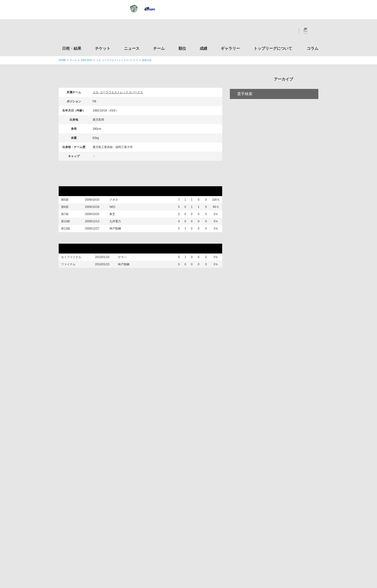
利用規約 (160, 554)
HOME (62, 60)
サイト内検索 (315, 31)
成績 (203, 48)
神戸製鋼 (119, 243)
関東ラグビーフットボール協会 (278, 404)
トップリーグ (97, 380)
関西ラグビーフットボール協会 (278, 423)
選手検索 (245, 114)
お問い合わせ (217, 554)
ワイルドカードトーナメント (90, 256)
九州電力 (117, 232)
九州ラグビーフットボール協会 (278, 441)
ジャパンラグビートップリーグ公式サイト (85, 32)
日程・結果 (72, 48)
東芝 (116, 221)
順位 (182, 48)
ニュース (132, 48)
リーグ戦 (70, 182)
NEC (116, 211)
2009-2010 (87, 60)
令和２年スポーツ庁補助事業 (278, 532)
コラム (313, 48)
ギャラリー (230, 48)
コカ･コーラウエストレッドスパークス (117, 60)
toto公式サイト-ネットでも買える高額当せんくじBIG (278, 496)
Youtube (290, 31)
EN (305, 33)
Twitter (264, 31)
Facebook (277, 31)
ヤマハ (126, 275)
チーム (159, 48)
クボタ (117, 201)
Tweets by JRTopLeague (193, 380)
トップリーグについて (273, 48)
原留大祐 (147, 60)
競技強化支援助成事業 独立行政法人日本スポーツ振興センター (278, 514)
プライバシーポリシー (187, 554)
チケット (103, 48)
